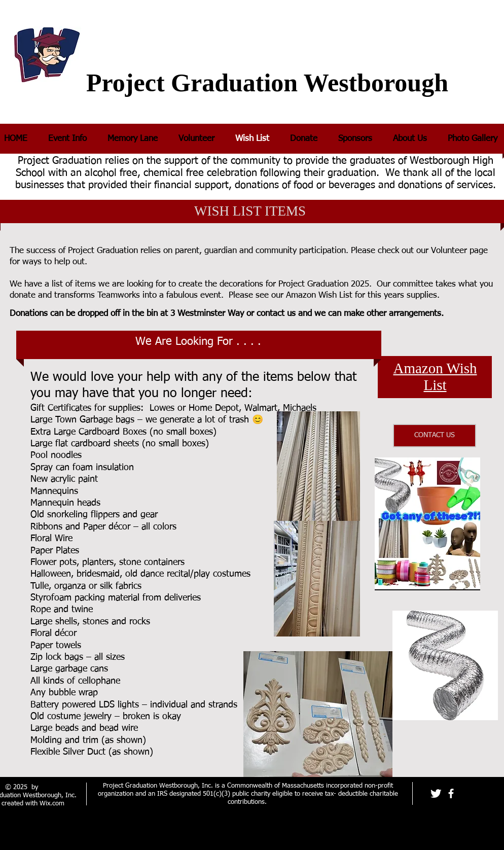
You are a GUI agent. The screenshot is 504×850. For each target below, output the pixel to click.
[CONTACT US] (435, 436)
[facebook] (451, 793)
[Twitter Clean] (436, 793)
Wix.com (52, 804)
